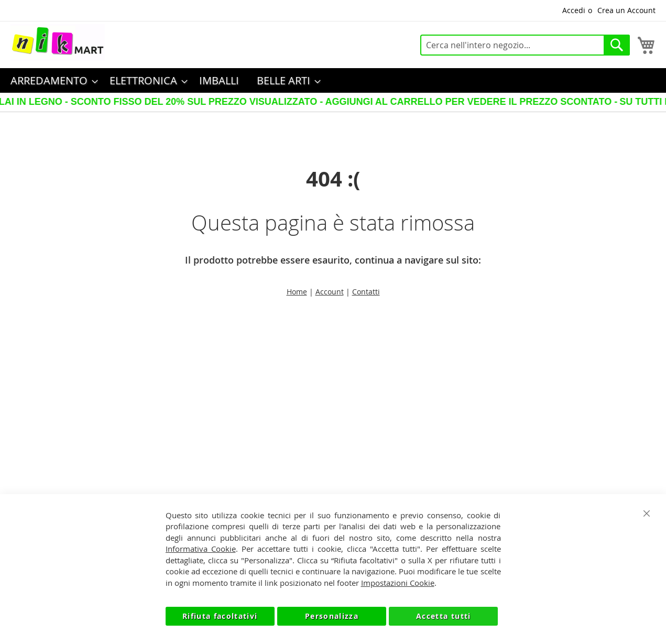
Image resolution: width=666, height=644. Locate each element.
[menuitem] (51, 80)
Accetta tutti (444, 616)
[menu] (333, 80)
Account (330, 292)
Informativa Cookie (201, 549)
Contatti (366, 292)
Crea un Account (626, 10)
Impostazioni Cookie (398, 583)
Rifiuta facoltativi (220, 616)
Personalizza (332, 616)
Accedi (574, 10)
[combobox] (525, 45)
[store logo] (58, 42)
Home (297, 292)
